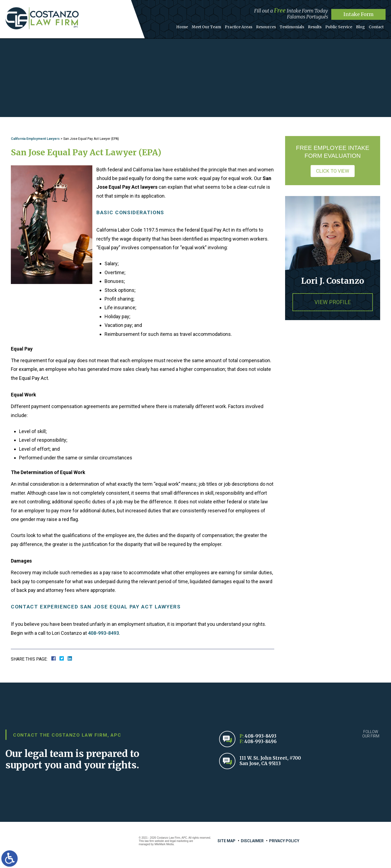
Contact (376, 27)
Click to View (333, 171)
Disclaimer (252, 841)
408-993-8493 (103, 633)
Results (315, 27)
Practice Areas (239, 27)
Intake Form (359, 14)
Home (182, 27)
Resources (266, 27)
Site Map (226, 841)
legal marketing (179, 841)
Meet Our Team (206, 27)
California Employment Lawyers (35, 139)
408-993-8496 (261, 742)
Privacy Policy (284, 841)
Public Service (339, 27)
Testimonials (292, 27)
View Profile (333, 302)
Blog (360, 27)
